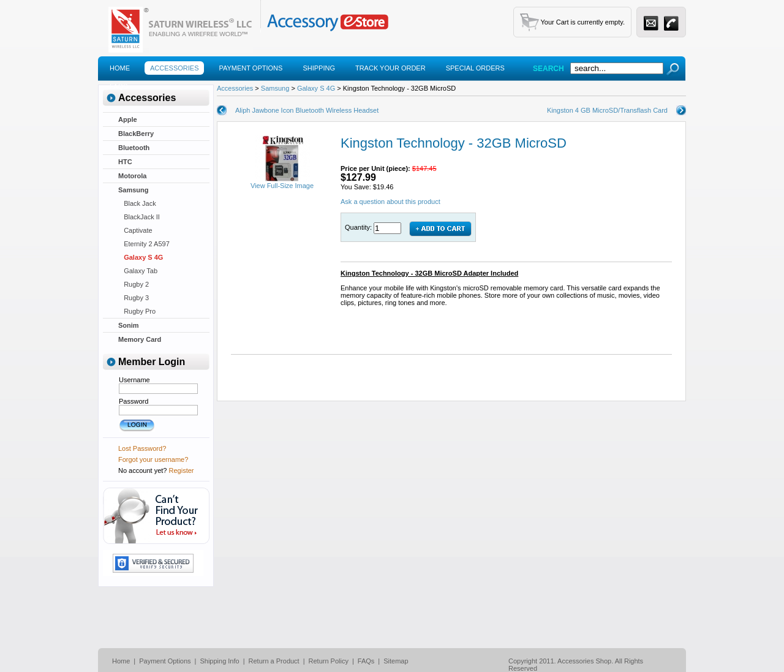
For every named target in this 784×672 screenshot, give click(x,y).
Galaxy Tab (138, 271)
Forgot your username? (153, 459)
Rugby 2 (134, 284)
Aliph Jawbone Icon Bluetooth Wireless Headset (307, 110)
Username (134, 380)
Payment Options (251, 68)
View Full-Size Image (282, 183)
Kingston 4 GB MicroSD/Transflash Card (607, 110)
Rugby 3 (134, 298)
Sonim (129, 325)
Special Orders (475, 68)
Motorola (132, 176)
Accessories (174, 68)
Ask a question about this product (390, 202)
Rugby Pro (137, 311)
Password (134, 401)
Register (182, 470)
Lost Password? (142, 448)
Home (120, 68)
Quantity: (359, 227)
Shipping (319, 68)
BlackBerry (136, 134)
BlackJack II (139, 217)
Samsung (134, 190)
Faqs (119, 86)
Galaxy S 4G (141, 257)
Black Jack (137, 203)
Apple (128, 119)
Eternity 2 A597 (144, 244)
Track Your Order (390, 68)
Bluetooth (134, 148)
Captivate (135, 230)
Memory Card (140, 339)
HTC (125, 162)
